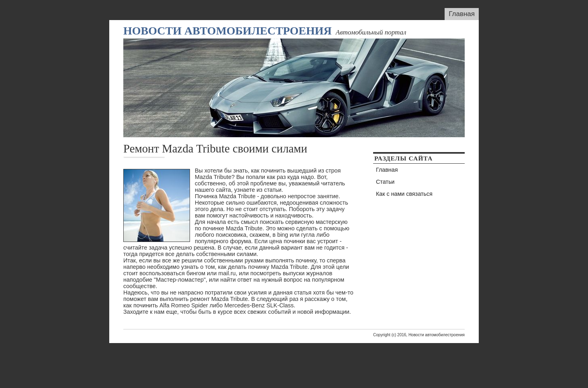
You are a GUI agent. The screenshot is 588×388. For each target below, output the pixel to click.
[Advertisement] (294, 361)
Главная (462, 14)
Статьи (385, 182)
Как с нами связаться (404, 194)
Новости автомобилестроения (228, 31)
